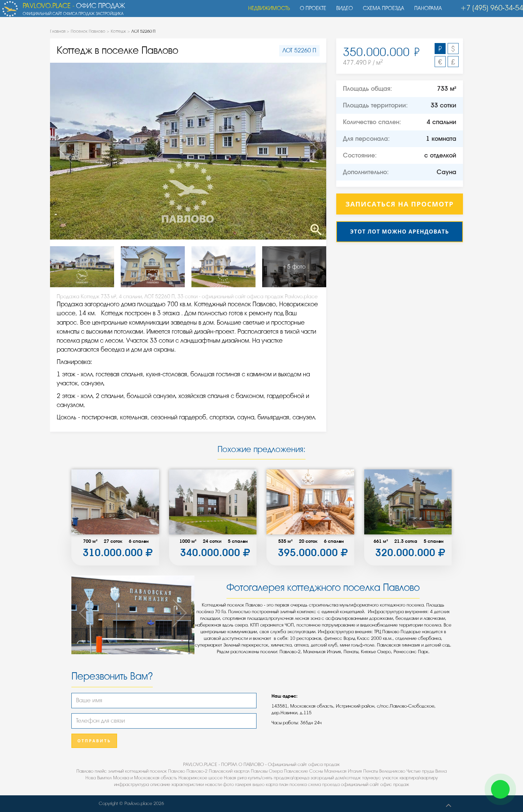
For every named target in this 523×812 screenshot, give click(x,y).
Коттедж (118, 31)
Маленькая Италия (343, 771)
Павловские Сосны (303, 771)
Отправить (94, 741)
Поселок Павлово (88, 31)
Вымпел (104, 778)
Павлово (177, 771)
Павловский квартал (229, 771)
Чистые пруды (420, 771)
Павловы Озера (267, 771)
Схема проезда (380, 12)
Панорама (425, 12)
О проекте (310, 12)
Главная (58, 31)
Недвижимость (266, 12)
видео (258, 784)
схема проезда (324, 784)
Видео (341, 12)
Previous (78, 151)
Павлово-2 (197, 771)
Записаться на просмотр (400, 204)
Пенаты (371, 771)
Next (299, 151)
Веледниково (392, 771)
